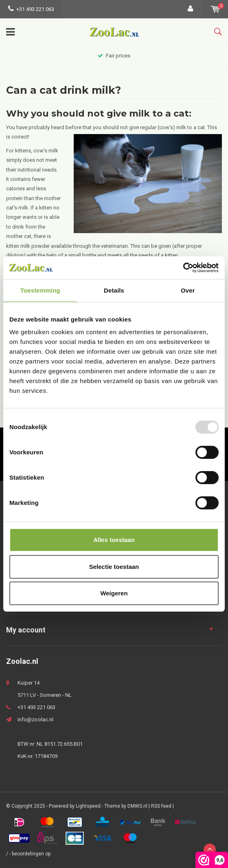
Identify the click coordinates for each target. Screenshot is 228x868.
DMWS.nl (137, 806)
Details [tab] (114, 290)
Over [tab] (188, 290)
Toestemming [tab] (40, 290)
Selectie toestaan (114, 567)
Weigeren (114, 593)
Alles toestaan (114, 540)
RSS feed (161, 806)
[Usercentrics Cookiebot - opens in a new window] (183, 268)
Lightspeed (88, 806)
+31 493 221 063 (31, 9)
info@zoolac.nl (35, 719)
